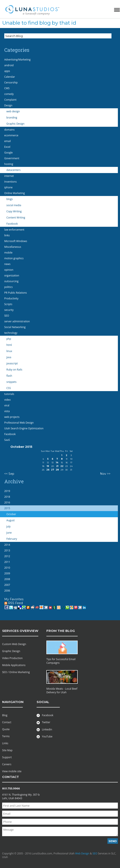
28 (57, 470)
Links (5, 743)
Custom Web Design (14, 644)
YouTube (44, 736)
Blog (5, 715)
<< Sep (9, 474)
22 (62, 466)
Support (7, 757)
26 (48, 470)
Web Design (82, 853)
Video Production (12, 658)
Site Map (7, 750)
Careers (7, 764)
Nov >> (105, 474)
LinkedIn (44, 729)
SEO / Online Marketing (16, 672)
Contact (7, 722)
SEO (95, 853)
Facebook (45, 715)
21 (57, 466)
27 (53, 470)
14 (57, 463)
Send (113, 841)
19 (48, 466)
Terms (6, 736)
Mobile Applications (14, 665)
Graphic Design (11, 651)
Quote (6, 729)
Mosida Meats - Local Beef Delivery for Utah (62, 690)
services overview (20, 631)
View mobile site (12, 771)
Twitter (43, 722)
